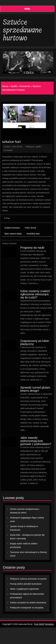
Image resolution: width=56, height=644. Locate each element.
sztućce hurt (11, 142)
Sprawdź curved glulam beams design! (35, 389)
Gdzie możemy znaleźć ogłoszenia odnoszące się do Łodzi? (35, 294)
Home (5, 86)
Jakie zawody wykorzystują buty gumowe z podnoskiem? (36, 441)
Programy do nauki (32, 248)
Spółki (14, 86)
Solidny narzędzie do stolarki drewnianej (28, 603)
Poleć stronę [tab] (30, 228)
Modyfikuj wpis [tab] (33, 234)
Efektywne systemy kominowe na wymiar (28, 579)
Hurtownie (25, 86)
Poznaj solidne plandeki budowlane (26, 584)
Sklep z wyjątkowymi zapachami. (25, 589)
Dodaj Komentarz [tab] (12, 228)
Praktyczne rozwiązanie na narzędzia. (27, 608)
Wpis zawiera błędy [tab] (13, 234)
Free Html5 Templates (44, 624)
